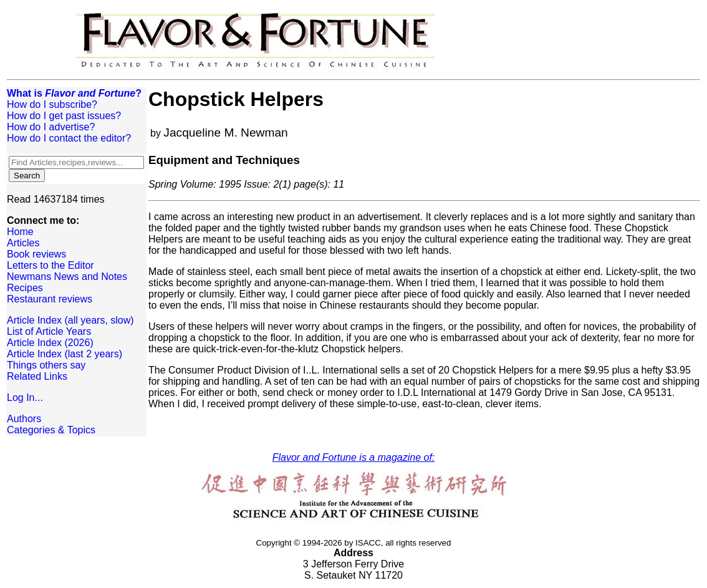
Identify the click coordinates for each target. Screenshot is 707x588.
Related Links (37, 376)
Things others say (46, 365)
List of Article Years (49, 331)
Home (20, 232)
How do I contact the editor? (69, 138)
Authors (24, 419)
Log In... (25, 398)
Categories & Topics (51, 430)
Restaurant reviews (50, 299)
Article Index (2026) (50, 343)
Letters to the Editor (50, 265)
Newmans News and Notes (67, 277)
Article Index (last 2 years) (65, 354)
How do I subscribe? (52, 104)
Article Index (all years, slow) (70, 320)
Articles (23, 243)
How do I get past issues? (64, 116)
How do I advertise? (51, 127)
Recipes (25, 288)
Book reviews (36, 254)
